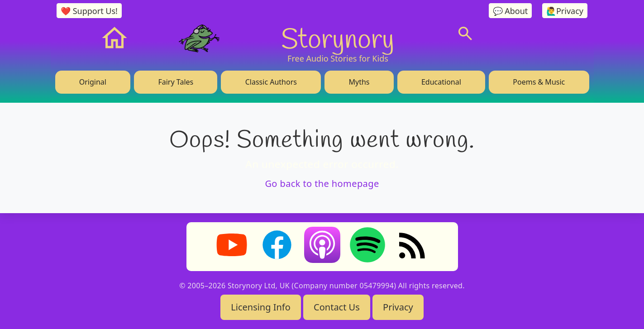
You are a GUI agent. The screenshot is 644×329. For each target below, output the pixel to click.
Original (93, 82)
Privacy (398, 307)
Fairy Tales (176, 82)
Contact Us (337, 307)
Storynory (338, 38)
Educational (441, 82)
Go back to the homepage (322, 184)
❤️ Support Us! (89, 11)
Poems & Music (539, 82)
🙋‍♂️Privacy (565, 11)
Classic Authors (271, 82)
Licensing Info (261, 307)
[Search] (465, 33)
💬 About (510, 11)
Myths (359, 82)
